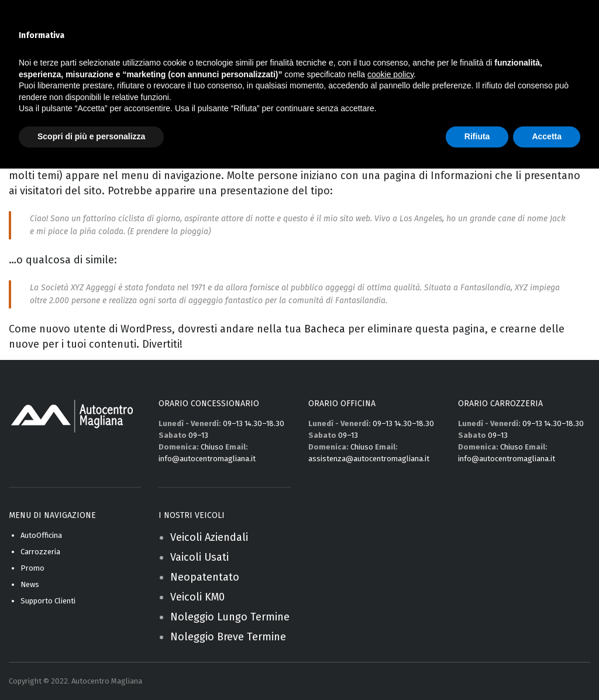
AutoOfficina (41, 535)
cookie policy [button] (390, 74)
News (30, 584)
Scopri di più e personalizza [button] (91, 136)
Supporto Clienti (48, 601)
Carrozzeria (40, 552)
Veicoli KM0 (197, 597)
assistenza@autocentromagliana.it (369, 459)
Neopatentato (205, 577)
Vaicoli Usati (199, 557)
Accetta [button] (547, 136)
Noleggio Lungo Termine (230, 617)
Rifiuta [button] (477, 136)
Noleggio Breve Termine (228, 637)
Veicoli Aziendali (209, 537)
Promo (32, 568)
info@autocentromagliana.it (207, 459)
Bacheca (325, 329)
